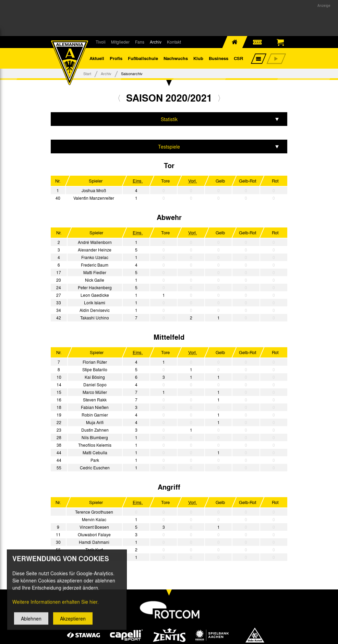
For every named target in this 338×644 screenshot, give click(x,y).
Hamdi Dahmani (94, 542)
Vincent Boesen (94, 527)
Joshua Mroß (94, 190)
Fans (140, 42)
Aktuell (97, 58)
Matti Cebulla (95, 453)
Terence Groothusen (94, 512)
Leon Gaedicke (95, 295)
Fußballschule (143, 58)
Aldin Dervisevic (95, 310)
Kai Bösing (95, 377)
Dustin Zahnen (95, 430)
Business (219, 58)
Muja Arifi (95, 422)
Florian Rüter (95, 362)
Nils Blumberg (95, 437)
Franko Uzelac (95, 257)
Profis (116, 58)
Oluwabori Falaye (94, 535)
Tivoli (101, 42)
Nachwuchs (176, 58)
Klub (198, 58)
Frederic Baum (95, 265)
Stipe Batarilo (95, 370)
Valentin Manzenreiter (94, 198)
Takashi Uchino (95, 318)
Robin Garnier (95, 415)
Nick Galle (95, 280)
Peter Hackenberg (95, 288)
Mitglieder (120, 42)
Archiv (156, 42)
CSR (238, 58)
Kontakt (174, 42)
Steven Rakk (95, 400)
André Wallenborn (95, 242)
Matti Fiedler (95, 272)
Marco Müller (95, 392)
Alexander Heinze (95, 250)
